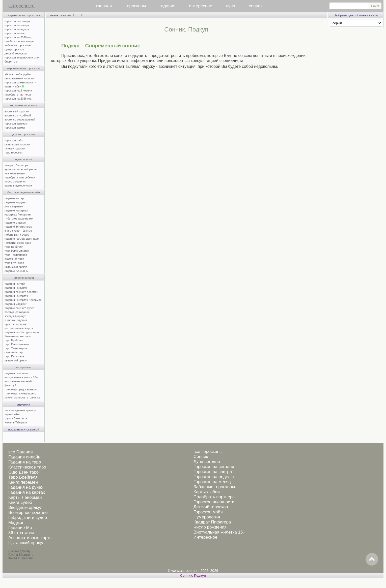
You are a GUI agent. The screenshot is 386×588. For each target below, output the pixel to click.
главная (104, 6)
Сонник (201, 457)
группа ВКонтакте (16, 418)
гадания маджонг (16, 304)
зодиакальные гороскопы (24, 15)
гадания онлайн (24, 278)
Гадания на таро (25, 462)
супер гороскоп (14, 49)
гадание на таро (15, 198)
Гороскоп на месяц (212, 482)
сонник (256, 6)
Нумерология (207, 517)
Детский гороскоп (211, 507)
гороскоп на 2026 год (18, 37)
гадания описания (16, 373)
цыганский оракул (16, 267)
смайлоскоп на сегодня (20, 41)
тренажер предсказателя (21, 389)
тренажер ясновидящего (20, 393)
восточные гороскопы (24, 105)
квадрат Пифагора (17, 165)
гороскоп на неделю (17, 29)
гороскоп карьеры (16, 123)
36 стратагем (21, 533)
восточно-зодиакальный (20, 119)
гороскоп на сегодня (18, 21)
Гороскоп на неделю (214, 477)
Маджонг (17, 523)
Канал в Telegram (16, 422)
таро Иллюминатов (17, 251)
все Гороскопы (208, 452)
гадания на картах (16, 296)
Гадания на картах (27, 492)
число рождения (15, 181)
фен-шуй (10, 385)
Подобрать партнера (214, 497)
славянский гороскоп (18, 144)
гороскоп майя (14, 140)
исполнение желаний (18, 381)
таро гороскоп (13, 152)
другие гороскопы (24, 134)
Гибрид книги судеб (28, 518)
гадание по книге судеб (19, 308)
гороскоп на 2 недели (18, 90)
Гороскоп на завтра (213, 472)
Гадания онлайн (24, 457)
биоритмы (11, 61)
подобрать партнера (19, 95)
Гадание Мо (20, 528)
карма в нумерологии (18, 185)
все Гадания (21, 452)
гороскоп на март (16, 33)
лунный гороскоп (15, 148)
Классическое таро (27, 467)
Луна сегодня (207, 462)
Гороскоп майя (208, 512)
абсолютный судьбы (18, 74)
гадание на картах (16, 210)
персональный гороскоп (20, 78)
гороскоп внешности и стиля (23, 57)
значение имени (15, 173)
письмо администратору (20, 410)
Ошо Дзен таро (23, 472)
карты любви (14, 86)
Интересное (205, 537)
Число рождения (210, 527)
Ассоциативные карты (30, 538)
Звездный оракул (25, 507)
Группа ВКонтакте (21, 555)
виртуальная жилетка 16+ (21, 377)
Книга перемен (23, 482)
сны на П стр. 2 (72, 15)
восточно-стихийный (18, 115)
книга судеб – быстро (18, 231)
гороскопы (136, 6)
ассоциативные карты (19, 328)
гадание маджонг (16, 223)
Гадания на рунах (26, 487)
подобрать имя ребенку (20, 177)
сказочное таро (14, 259)
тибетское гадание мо (19, 219)
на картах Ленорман (18, 214)
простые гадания (15, 324)
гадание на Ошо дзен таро (22, 239)
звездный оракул (15, 316)
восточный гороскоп (17, 111)
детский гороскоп (16, 53)
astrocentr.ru (21, 6)
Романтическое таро (18, 243)
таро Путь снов (14, 263)
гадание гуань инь (16, 271)
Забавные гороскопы (214, 487)
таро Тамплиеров (16, 255)
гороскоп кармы (15, 128)
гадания (168, 6)
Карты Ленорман (25, 497)
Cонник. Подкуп (193, 576)
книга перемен (14, 206)
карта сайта (12, 414)
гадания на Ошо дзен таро (22, 332)
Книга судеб (20, 502)
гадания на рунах (16, 288)
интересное (201, 6)
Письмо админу (19, 551)
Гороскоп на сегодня (214, 467)
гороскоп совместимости (20, 82)
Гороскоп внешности (214, 502)
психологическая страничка (22, 397)
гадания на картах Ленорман (24, 300)
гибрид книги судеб (17, 235)
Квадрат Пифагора (212, 522)
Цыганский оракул (26, 543)
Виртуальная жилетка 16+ (219, 532)
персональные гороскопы (24, 68)
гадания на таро (15, 284)
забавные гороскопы (18, 45)
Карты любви (207, 492)
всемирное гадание (17, 312)
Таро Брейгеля (23, 477)
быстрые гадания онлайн (24, 192)
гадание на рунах (16, 202)
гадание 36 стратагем (18, 227)
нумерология (24, 159)
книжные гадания (16, 320)
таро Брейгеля (14, 247)
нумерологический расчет (21, 169)
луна (230, 6)
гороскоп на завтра (17, 25)
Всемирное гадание (28, 513)
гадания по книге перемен (21, 292)
